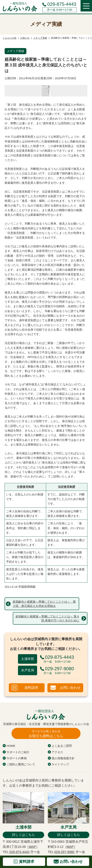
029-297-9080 (64, 852)
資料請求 (31, 688)
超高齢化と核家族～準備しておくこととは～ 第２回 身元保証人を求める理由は (44, 604)
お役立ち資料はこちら (46, 733)
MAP (32, 847)
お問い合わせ (70, 688)
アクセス (57, 752)
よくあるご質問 (62, 746)
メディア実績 (15, 51)
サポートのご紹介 (18, 752)
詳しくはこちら (23, 835)
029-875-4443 (62, 4)
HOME (11, 746)
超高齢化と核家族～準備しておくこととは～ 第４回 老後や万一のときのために (47, 618)
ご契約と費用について (21, 764)
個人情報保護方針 (63, 758)
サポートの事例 (17, 758)
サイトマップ (60, 764)
